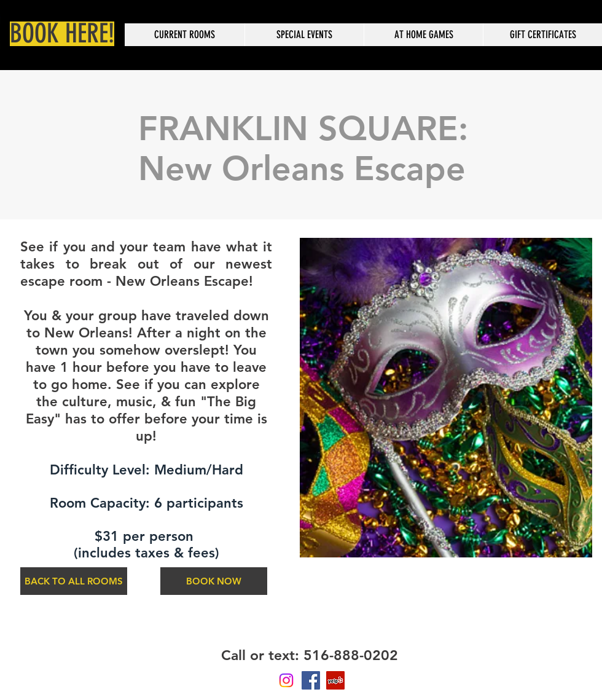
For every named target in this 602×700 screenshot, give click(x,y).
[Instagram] (286, 680)
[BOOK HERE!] (62, 34)
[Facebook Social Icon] (311, 680)
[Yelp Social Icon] (335, 680)
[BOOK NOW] (214, 581)
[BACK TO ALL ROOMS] (74, 581)
